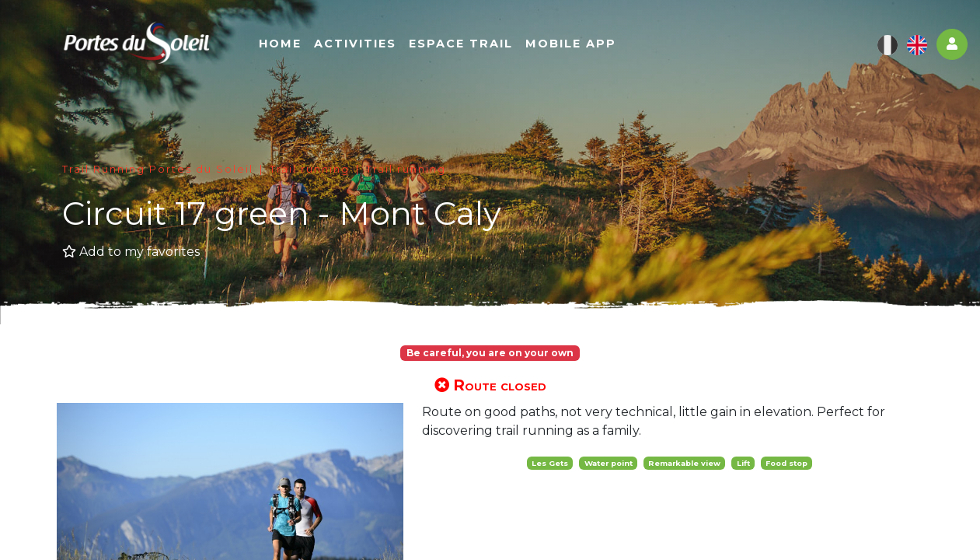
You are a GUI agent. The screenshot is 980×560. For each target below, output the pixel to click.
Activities (361, 44)
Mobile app (576, 44)
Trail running (310, 169)
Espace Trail (466, 44)
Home (286, 44)
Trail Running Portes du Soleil (158, 169)
